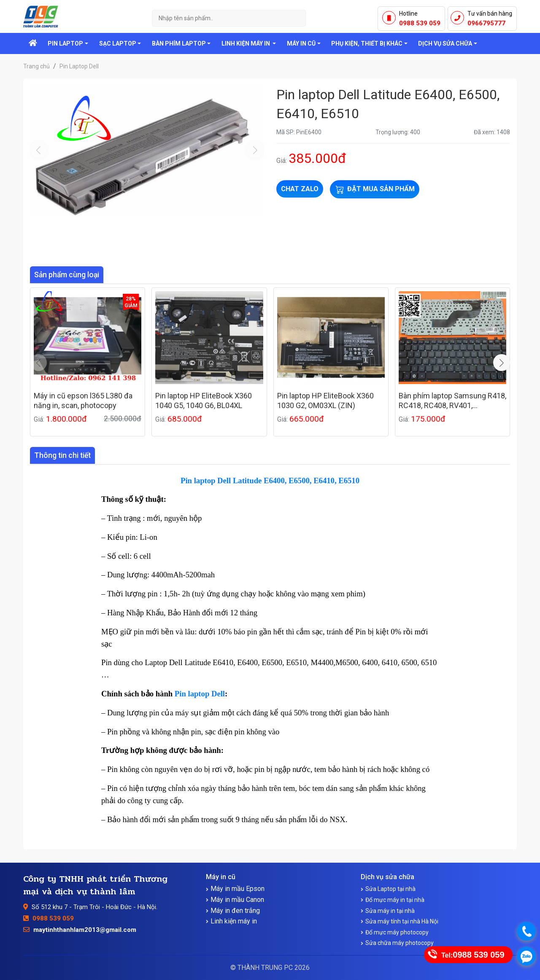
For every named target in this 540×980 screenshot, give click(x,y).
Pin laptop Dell (200, 694)
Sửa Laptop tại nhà (390, 889)
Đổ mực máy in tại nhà (395, 900)
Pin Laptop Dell (79, 66)
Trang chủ (36, 66)
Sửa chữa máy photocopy (400, 943)
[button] (502, 363)
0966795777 (486, 23)
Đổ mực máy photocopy (397, 932)
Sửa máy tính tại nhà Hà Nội (402, 921)
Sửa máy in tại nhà (390, 911)
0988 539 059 (420, 23)
